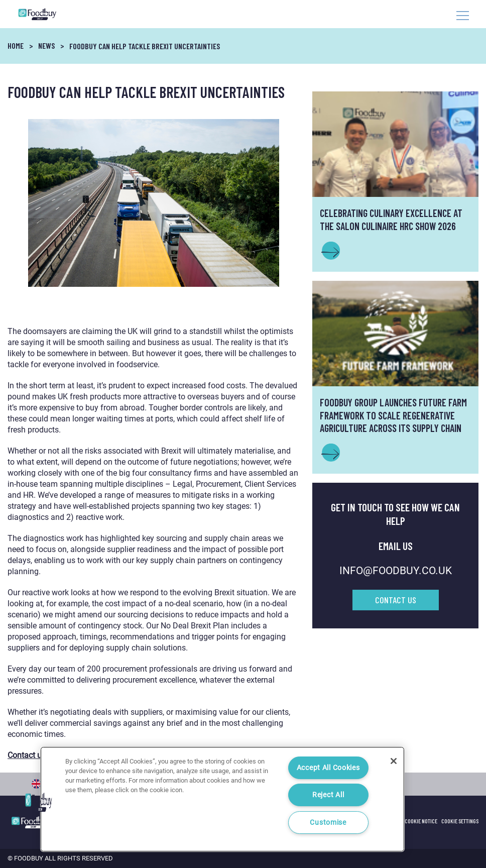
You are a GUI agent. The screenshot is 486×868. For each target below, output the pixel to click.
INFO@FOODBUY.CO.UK (396, 571)
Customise (328, 823)
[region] (222, 799)
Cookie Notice (421, 821)
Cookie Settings (460, 821)
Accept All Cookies (328, 768)
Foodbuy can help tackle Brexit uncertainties (145, 46)
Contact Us (396, 600)
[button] (39, 802)
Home (16, 45)
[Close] (394, 761)
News (46, 45)
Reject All (328, 795)
